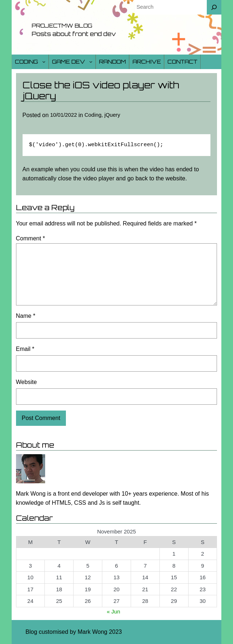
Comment (31, 238)
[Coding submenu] (44, 62)
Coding (26, 62)
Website (27, 382)
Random (112, 62)
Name (26, 316)
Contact (182, 62)
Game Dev (69, 62)
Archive (147, 62)
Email (25, 349)
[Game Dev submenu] (91, 62)
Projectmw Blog (62, 26)
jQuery (112, 115)
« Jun (113, 611)
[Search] (214, 7)
